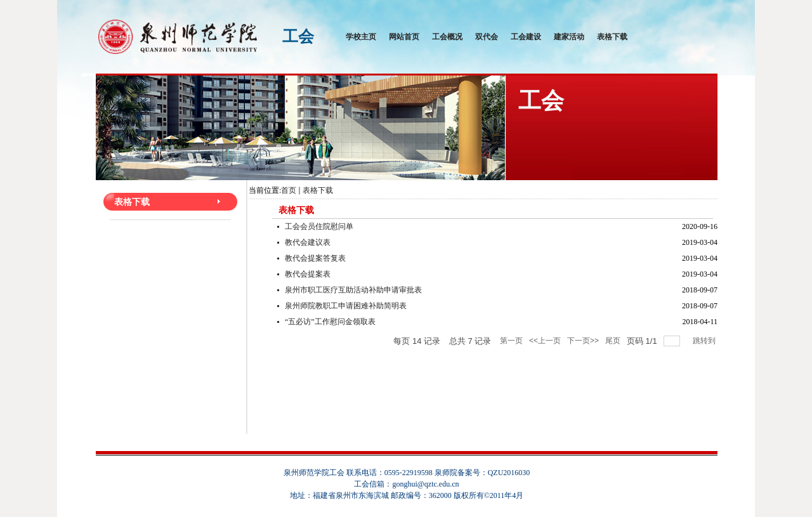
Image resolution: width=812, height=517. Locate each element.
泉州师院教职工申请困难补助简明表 (346, 306)
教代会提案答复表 (315, 258)
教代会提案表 (308, 274)
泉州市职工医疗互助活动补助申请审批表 (353, 290)
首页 (289, 190)
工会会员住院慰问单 (319, 226)
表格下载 (318, 190)
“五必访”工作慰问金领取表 (330, 322)
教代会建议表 (308, 242)
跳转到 (705, 341)
